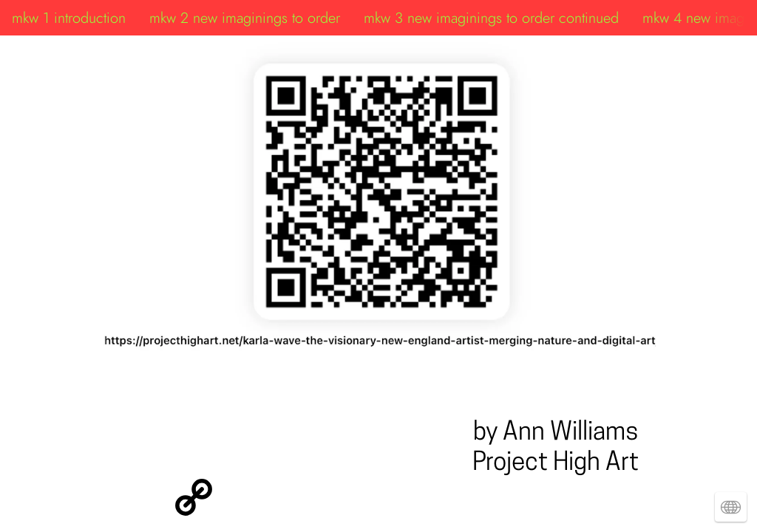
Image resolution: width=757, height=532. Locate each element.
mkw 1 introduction (69, 18)
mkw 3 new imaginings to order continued (491, 18)
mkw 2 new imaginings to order (245, 18)
